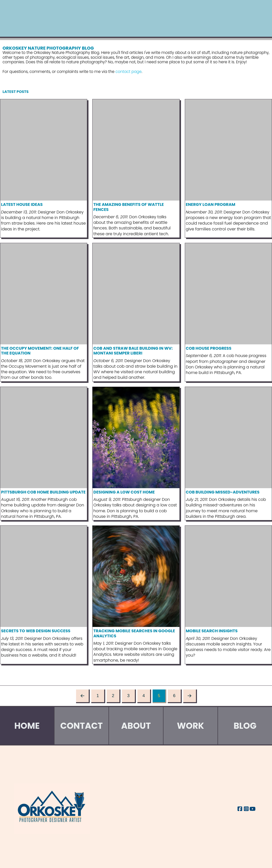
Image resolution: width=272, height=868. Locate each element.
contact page (129, 72)
